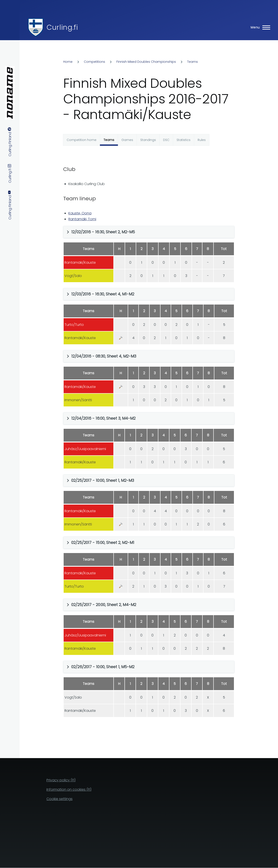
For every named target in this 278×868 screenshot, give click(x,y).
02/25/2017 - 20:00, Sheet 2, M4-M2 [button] (104, 605)
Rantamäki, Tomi (82, 219)
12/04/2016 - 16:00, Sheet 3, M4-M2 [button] (103, 418)
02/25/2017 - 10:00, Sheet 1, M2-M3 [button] (103, 480)
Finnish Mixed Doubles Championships (146, 62)
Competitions (94, 62)
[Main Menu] (259, 27)
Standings (148, 140)
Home (68, 62)
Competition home (82, 140)
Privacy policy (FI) (61, 780)
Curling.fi (62, 27)
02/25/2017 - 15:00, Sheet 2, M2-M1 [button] (103, 542)
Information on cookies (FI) (69, 789)
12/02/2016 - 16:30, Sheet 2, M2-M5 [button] (103, 232)
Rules (202, 140)
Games (127, 140)
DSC (166, 140)
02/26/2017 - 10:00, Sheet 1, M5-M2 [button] (103, 667)
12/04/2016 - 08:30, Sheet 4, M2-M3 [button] (104, 356)
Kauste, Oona (80, 213)
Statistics (184, 140)
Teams (193, 62)
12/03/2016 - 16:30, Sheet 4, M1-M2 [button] (103, 294)
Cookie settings (60, 799)
